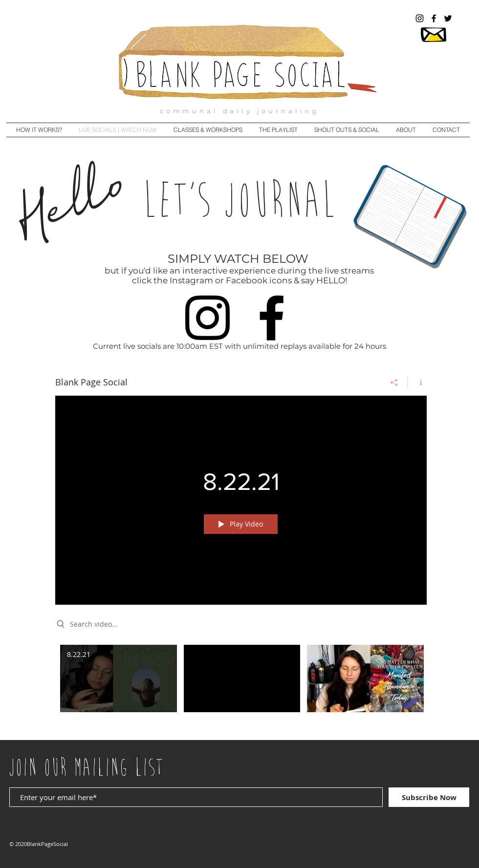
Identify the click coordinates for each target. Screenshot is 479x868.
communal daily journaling (239, 111)
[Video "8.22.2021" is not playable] (242, 679)
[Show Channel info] (417, 382)
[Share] (394, 382)
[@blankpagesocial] (420, 18)
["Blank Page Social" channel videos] (241, 685)
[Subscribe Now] (429, 797)
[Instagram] (207, 318)
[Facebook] (272, 318)
